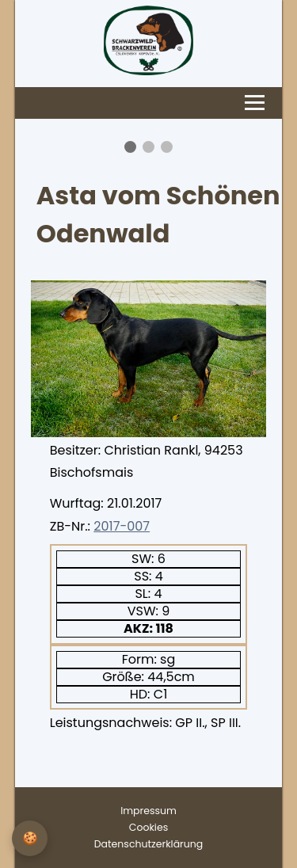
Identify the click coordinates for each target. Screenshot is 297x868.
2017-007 (122, 526)
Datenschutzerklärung (148, 844)
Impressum (148, 811)
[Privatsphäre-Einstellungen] (30, 838)
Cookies (148, 827)
